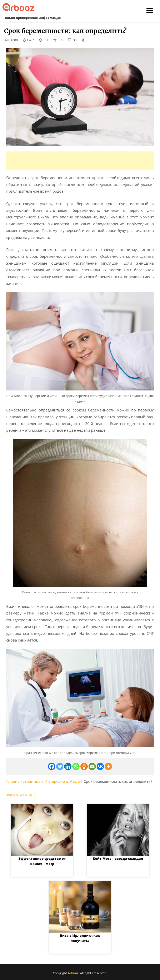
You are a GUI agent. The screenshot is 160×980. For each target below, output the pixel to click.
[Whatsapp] (76, 766)
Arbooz (73, 973)
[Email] (92, 766)
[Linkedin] (68, 766)
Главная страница (23, 781)
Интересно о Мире (62, 781)
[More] (108, 766)
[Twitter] (60, 766)
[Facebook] (52, 766)
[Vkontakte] (100, 766)
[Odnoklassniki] (84, 766)
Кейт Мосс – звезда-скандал (118, 859)
